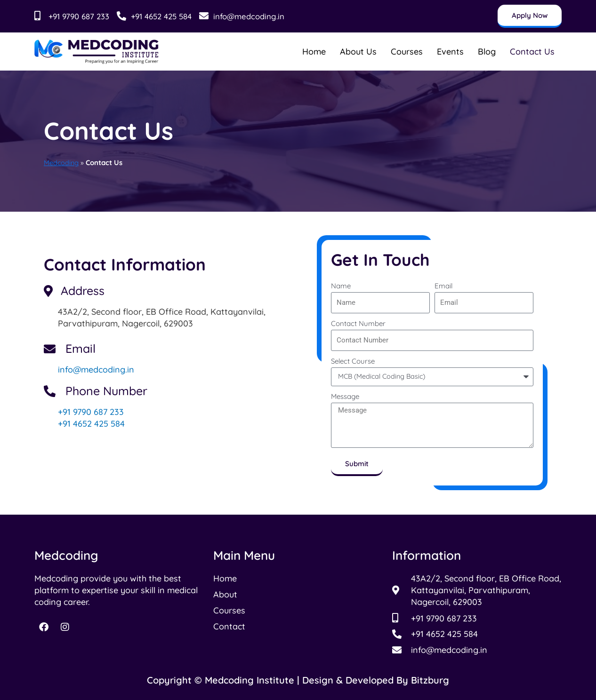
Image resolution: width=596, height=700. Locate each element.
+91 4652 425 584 (91, 424)
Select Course (353, 361)
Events (450, 52)
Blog (487, 52)
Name (341, 286)
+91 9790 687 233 (91, 412)
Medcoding (62, 163)
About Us (358, 52)
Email (443, 286)
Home (314, 52)
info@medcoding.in (96, 370)
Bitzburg (430, 680)
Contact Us (532, 52)
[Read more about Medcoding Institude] (97, 52)
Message (345, 396)
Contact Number (358, 323)
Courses (407, 52)
